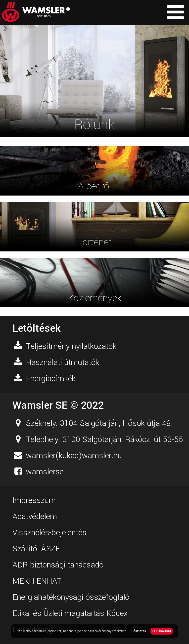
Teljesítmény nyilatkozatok (71, 346)
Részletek (139, 631)
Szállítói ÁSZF (36, 549)
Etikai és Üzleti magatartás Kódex (70, 613)
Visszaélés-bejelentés (49, 533)
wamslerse (45, 472)
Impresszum (34, 500)
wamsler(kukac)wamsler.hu (74, 456)
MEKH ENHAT (37, 581)
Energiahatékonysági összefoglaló (71, 597)
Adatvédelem (35, 517)
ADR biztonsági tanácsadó (58, 565)
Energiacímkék (51, 379)
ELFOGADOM (162, 631)
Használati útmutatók (63, 362)
